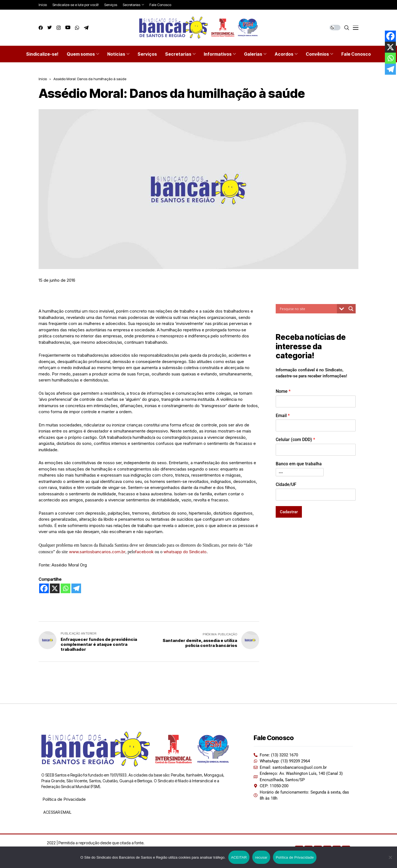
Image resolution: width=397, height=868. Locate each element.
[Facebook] (44, 588)
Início (43, 79)
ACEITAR (239, 857)
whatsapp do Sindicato (185, 552)
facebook (145, 552)
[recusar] (390, 857)
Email (283, 416)
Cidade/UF (286, 484)
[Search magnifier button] (351, 309)
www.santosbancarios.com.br (97, 552)
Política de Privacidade (64, 799)
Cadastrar (289, 512)
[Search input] (308, 309)
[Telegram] (76, 588)
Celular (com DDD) (295, 440)
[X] (55, 588)
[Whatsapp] (65, 588)
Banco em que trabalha (299, 464)
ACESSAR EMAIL (57, 812)
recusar (261, 857)
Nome (283, 391)
